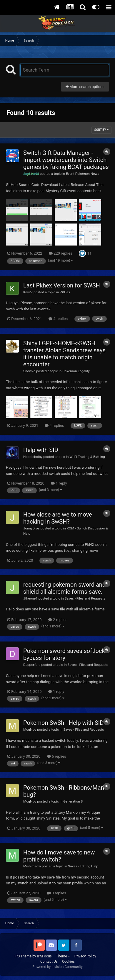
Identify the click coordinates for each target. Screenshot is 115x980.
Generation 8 (73, 801)
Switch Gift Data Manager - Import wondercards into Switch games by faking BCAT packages (66, 160)
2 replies (58, 620)
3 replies (57, 893)
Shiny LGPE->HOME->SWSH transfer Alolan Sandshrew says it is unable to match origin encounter (64, 354)
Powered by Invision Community (57, 967)
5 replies (57, 756)
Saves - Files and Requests (85, 598)
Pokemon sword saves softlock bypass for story (64, 654)
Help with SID (41, 450)
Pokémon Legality (76, 371)
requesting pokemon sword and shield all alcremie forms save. (64, 588)
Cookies (68, 962)
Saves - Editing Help (83, 866)
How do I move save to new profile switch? (59, 856)
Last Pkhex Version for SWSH (62, 285)
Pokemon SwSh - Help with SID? (65, 723)
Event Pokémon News (82, 174)
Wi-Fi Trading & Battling (87, 457)
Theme (63, 956)
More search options (85, 87)
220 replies (61, 253)
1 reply (59, 483)
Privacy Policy (85, 956)
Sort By (101, 130)
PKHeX (65, 292)
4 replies (58, 319)
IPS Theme (23, 956)
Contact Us (49, 962)
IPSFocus (44, 956)
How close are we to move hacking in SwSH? (58, 518)
